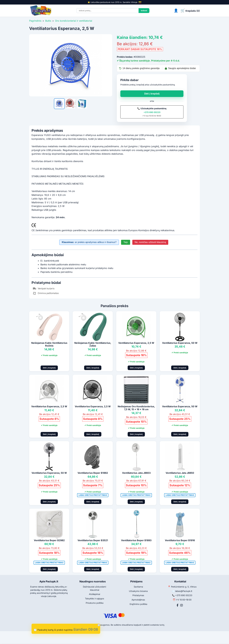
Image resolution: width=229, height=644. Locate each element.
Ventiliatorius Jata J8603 (136, 473)
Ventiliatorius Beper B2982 (49, 540)
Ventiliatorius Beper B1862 (93, 473)
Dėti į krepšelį (152, 94)
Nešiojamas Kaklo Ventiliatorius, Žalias (93, 344)
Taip (126, 242)
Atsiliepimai (94, 594)
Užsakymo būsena (138, 591)
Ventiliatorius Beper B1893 (136, 540)
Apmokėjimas (138, 600)
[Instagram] (182, 605)
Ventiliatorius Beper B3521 (93, 540)
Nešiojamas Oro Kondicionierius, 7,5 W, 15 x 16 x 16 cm (136, 408)
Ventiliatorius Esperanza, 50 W (180, 343)
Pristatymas (138, 595)
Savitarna (138, 587)
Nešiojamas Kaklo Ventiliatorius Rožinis (49, 344)
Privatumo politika (95, 603)
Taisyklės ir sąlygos (95, 599)
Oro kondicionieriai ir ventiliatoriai (74, 21)
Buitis (48, 21)
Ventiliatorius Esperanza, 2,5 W (136, 343)
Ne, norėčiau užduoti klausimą (150, 242)
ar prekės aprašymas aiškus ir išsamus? (89, 242)
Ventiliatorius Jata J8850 (180, 473)
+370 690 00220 (152, 112)
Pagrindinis (35, 21)
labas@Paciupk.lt (184, 591)
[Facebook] (178, 605)
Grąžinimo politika (138, 604)
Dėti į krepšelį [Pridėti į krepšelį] (49, 368)
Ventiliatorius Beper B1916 (180, 540)
